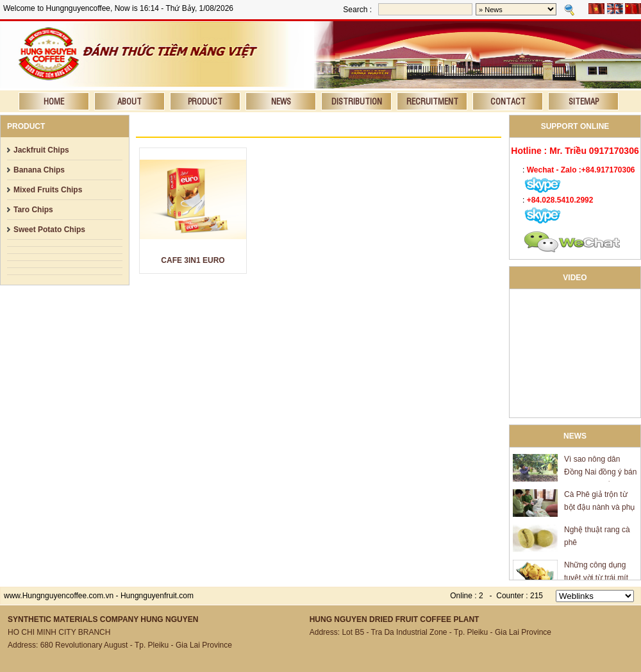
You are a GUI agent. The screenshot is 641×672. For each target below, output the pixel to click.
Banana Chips (39, 170)
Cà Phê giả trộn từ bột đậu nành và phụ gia (599, 509)
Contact (508, 101)
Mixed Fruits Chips (48, 190)
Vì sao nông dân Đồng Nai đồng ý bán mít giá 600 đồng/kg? (600, 474)
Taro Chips (33, 210)
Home (54, 101)
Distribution (357, 101)
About (129, 101)
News (281, 101)
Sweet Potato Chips (49, 230)
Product (205, 101)
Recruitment (432, 101)
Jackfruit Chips (41, 150)
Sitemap (584, 101)
